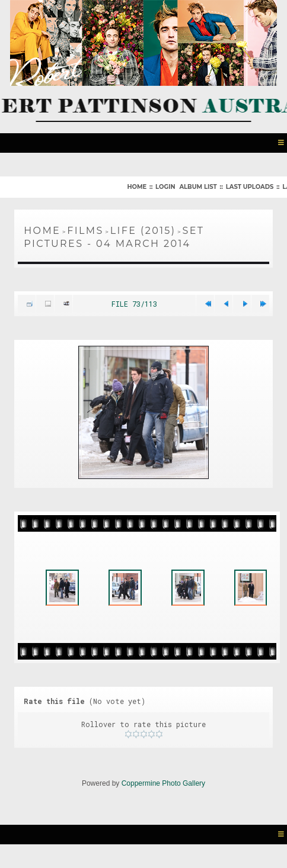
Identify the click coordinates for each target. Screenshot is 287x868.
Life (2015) (143, 229)
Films (85, 229)
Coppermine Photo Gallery (163, 796)
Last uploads (250, 186)
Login (165, 186)
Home (137, 186)
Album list (198, 186)
